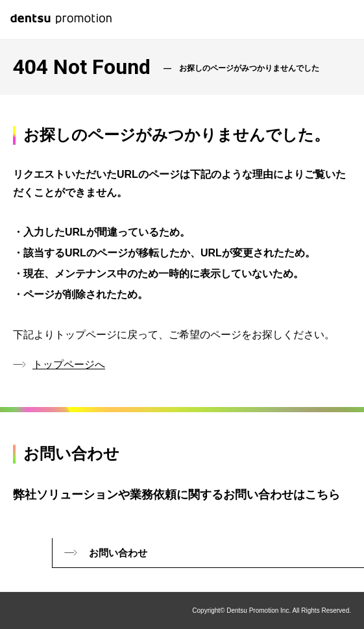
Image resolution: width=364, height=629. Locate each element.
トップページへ (69, 364)
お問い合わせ (118, 553)
